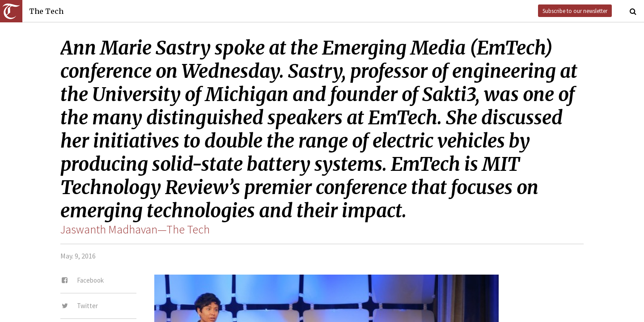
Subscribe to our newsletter (575, 11)
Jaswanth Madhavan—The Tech (135, 229)
